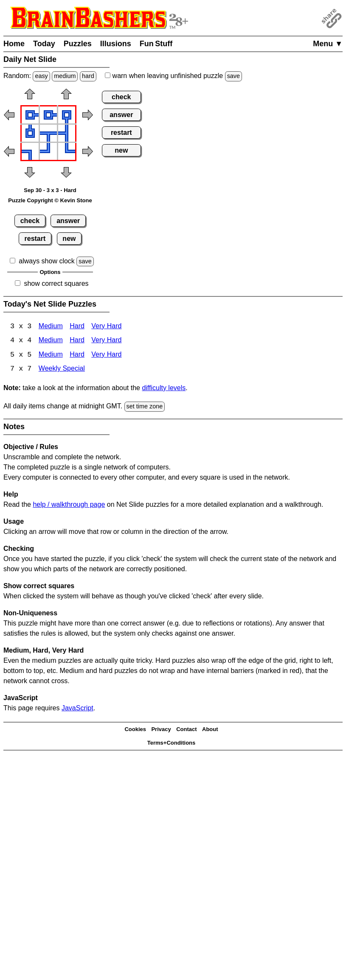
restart (35, 239)
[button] (30, 97)
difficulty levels (164, 389)
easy (41, 76)
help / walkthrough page (69, 505)
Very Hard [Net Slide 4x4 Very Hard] (106, 341)
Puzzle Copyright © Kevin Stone (50, 200)
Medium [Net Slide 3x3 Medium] (51, 327)
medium (65, 76)
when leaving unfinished (173, 76)
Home (14, 44)
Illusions (116, 44)
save (233, 76)
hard (88, 76)
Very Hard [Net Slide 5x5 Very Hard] (106, 356)
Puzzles (78, 44)
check (30, 221)
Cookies (135, 730)
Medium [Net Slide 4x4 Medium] (51, 341)
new (69, 239)
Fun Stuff (156, 44)
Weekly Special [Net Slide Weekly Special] (62, 370)
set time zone (145, 407)
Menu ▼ (328, 44)
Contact (186, 730)
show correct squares (56, 283)
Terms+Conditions (172, 744)
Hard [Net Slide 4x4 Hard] (77, 341)
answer (68, 221)
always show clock (47, 261)
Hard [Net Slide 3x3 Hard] (77, 327)
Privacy (161, 730)
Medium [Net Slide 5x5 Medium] (51, 356)
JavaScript (77, 708)
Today (44, 44)
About (210, 730)
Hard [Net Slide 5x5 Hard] (77, 356)
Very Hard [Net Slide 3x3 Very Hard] (106, 327)
